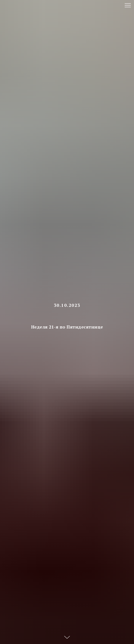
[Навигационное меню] (128, 5)
